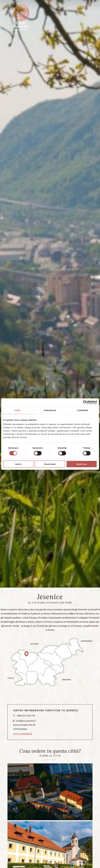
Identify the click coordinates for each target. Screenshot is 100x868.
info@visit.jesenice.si (24, 721)
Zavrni (18, 464)
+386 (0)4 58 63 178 (24, 716)
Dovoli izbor (50, 464)
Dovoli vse (82, 464)
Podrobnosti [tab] (50, 410)
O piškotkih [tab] (83, 410)
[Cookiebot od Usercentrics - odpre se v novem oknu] (85, 402)
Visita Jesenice (23, 734)
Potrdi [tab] (17, 410)
